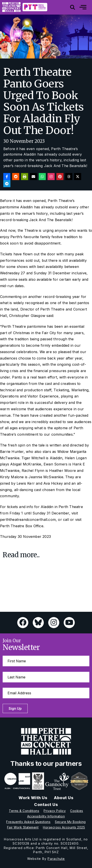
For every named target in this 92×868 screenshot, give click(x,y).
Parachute (56, 859)
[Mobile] (80, 7)
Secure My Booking (70, 822)
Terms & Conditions (24, 811)
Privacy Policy (55, 811)
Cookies (77, 811)
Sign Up (15, 708)
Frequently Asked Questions (28, 822)
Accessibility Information (46, 816)
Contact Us (46, 805)
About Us (64, 798)
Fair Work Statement (23, 827)
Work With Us (33, 798)
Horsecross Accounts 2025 (64, 827)
